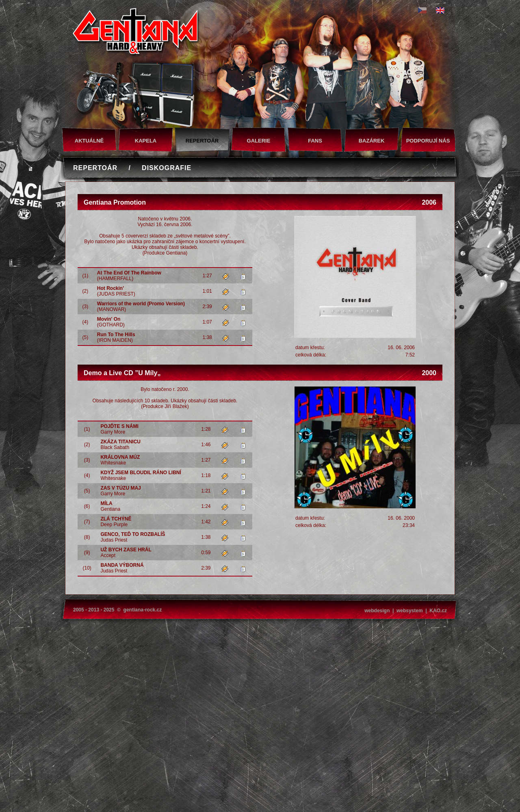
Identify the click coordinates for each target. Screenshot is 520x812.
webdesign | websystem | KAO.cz (406, 611)
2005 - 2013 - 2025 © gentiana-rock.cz (117, 610)
